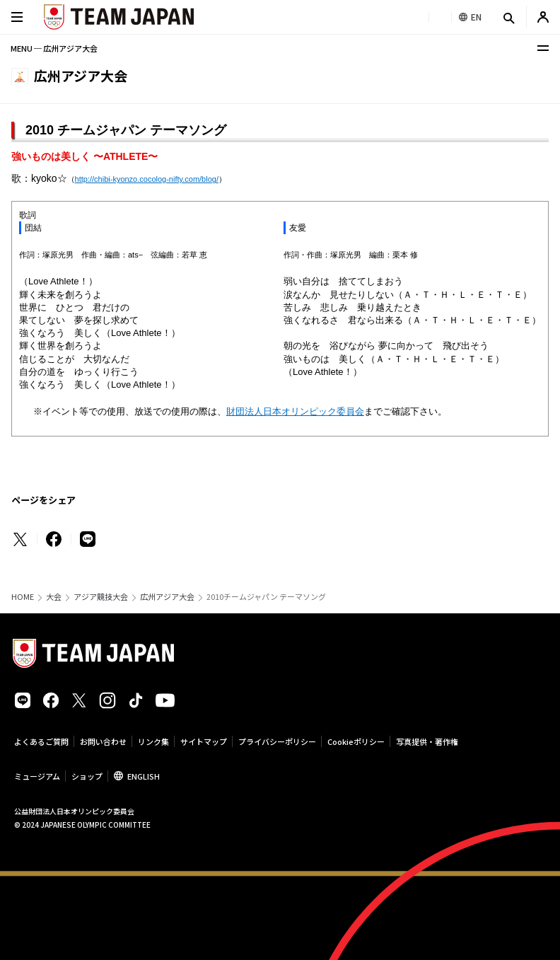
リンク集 (153, 741)
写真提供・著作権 (427, 741)
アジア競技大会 (101, 597)
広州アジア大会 (167, 597)
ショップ (87, 776)
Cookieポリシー (356, 741)
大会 (54, 597)
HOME (23, 597)
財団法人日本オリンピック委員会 (295, 411)
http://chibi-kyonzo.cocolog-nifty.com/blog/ (147, 179)
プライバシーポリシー (277, 741)
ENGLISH (144, 776)
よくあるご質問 (41, 741)
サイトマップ (204, 741)
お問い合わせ (103, 741)
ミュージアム (37, 776)
